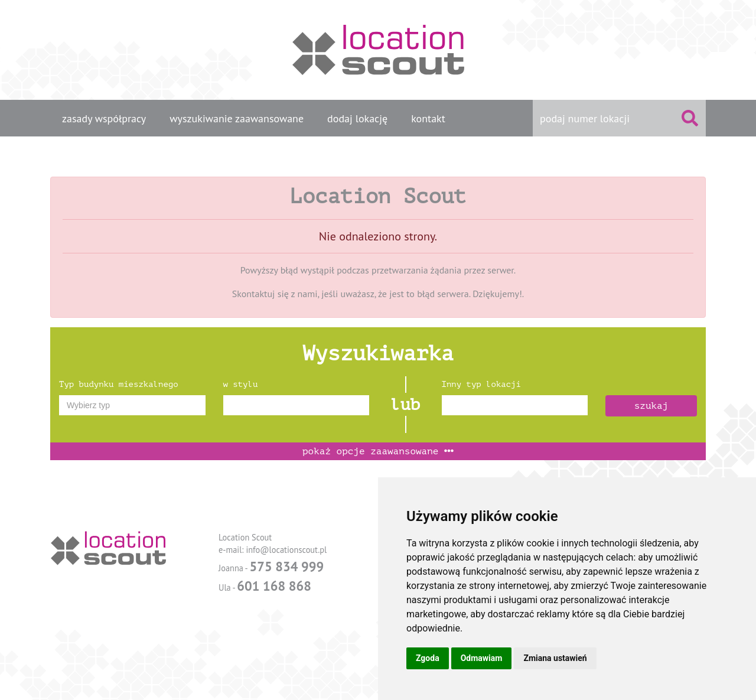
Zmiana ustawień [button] (555, 658)
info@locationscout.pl (286, 550)
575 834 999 (286, 566)
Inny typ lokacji (481, 384)
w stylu (241, 384)
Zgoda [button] (428, 658)
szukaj (651, 406)
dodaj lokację (357, 118)
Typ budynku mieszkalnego (119, 384)
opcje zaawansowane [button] (378, 451)
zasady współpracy (104, 118)
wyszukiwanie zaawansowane (237, 118)
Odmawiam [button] (482, 658)
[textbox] (132, 405)
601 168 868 (274, 586)
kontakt (428, 118)
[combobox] (132, 405)
